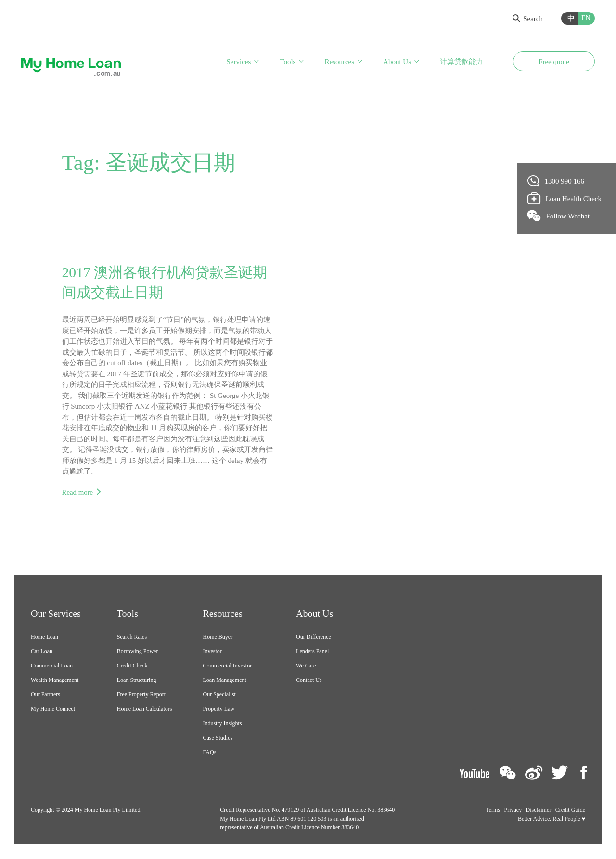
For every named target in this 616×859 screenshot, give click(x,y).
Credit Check (132, 666)
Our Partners (45, 695)
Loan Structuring (137, 680)
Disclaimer (539, 810)
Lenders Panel (312, 652)
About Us (397, 62)
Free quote (554, 62)
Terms (493, 810)
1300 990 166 (556, 181)
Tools (288, 62)
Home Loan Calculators (145, 709)
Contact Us (309, 680)
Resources (339, 62)
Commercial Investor (228, 666)
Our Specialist (219, 695)
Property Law (219, 709)
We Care (306, 666)
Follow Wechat (559, 216)
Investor (212, 652)
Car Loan (42, 652)
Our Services (56, 614)
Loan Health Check (565, 198)
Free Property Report (141, 695)
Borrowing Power (138, 652)
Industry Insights (223, 724)
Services (238, 62)
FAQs (210, 753)
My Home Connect (53, 709)
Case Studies (218, 738)
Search (528, 19)
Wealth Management (55, 680)
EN (586, 18)
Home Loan (45, 637)
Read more (78, 492)
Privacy (513, 810)
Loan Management (225, 680)
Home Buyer (218, 637)
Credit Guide (570, 810)
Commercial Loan (52, 666)
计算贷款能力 (462, 62)
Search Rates (132, 637)
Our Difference (314, 637)
